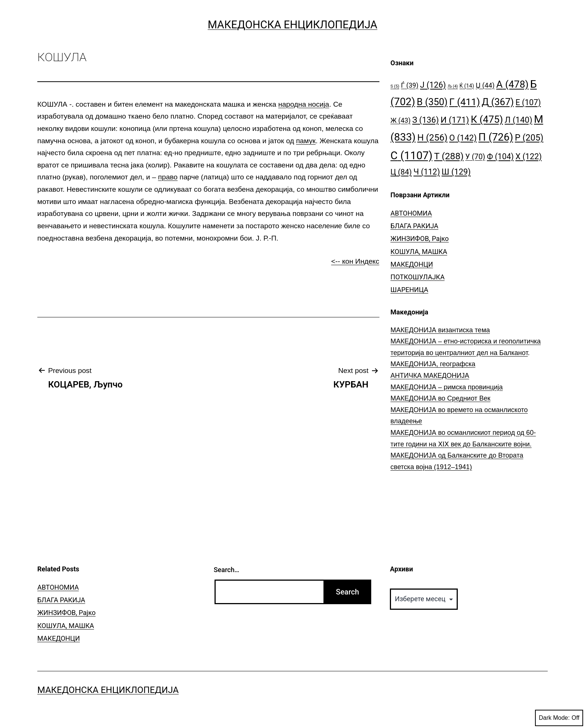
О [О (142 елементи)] (463, 138)
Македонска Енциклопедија (293, 25)
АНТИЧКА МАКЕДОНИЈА (430, 376)
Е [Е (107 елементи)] (528, 102)
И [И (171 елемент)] (455, 120)
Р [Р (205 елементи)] (529, 138)
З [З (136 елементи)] (426, 120)
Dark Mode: (559, 718)
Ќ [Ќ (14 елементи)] (467, 86)
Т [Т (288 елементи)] (449, 156)
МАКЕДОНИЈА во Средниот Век (441, 398)
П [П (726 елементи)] (496, 137)
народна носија (304, 104)
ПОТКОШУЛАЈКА (418, 277)
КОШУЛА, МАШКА (419, 252)
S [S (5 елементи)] (395, 86)
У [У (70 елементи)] (475, 157)
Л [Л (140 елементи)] (519, 120)
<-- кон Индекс (355, 261)
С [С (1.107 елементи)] (412, 156)
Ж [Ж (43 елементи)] (401, 120)
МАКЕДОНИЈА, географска (433, 364)
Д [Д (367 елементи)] (498, 102)
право (168, 177)
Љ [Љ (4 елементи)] (453, 86)
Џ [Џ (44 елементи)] (485, 85)
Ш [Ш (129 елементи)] (456, 172)
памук (306, 141)
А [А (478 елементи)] (512, 84)
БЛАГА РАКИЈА (414, 226)
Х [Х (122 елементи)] (528, 156)
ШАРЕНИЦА (409, 290)
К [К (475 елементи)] (487, 119)
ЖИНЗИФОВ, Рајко (420, 239)
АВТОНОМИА (411, 213)
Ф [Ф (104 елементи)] (500, 156)
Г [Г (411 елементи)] (464, 102)
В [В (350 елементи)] (432, 102)
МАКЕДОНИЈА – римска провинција (447, 387)
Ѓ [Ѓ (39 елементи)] (410, 85)
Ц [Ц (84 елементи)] (401, 172)
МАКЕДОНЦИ (412, 264)
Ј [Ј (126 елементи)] (433, 85)
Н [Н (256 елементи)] (432, 137)
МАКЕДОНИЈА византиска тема (440, 330)
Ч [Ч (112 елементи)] (427, 172)
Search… (227, 570)
